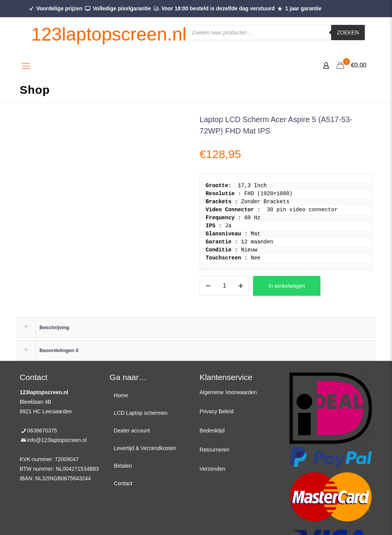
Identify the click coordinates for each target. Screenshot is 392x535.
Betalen (123, 466)
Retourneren (214, 450)
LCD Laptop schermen (140, 413)
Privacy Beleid (216, 411)
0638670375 (42, 431)
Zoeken (348, 33)
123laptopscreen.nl (109, 34)
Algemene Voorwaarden (228, 392)
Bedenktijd (212, 431)
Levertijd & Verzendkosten (145, 448)
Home (121, 395)
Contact (123, 483)
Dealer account (132, 431)
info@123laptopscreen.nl (57, 440)
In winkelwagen (287, 286)
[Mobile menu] (26, 66)
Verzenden (212, 469)
